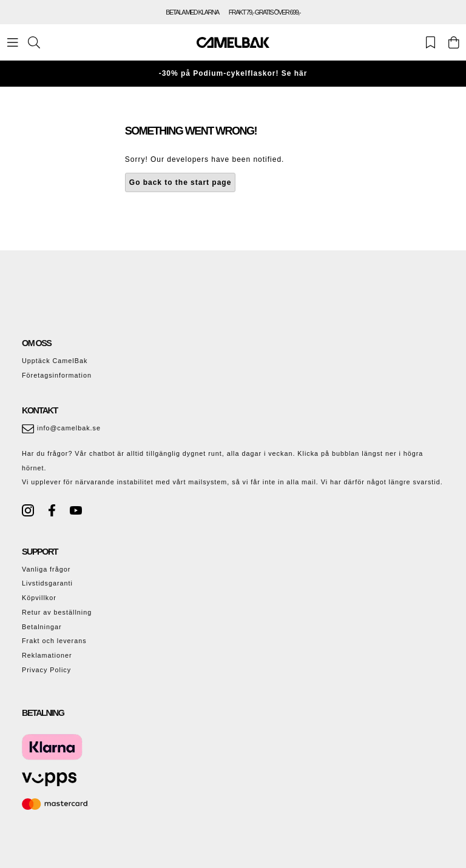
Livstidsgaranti (47, 583)
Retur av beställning (57, 612)
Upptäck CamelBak (55, 361)
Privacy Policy (46, 670)
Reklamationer (47, 655)
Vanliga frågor (46, 569)
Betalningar (42, 627)
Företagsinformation (57, 375)
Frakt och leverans (54, 641)
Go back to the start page (181, 182)
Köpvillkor (39, 598)
